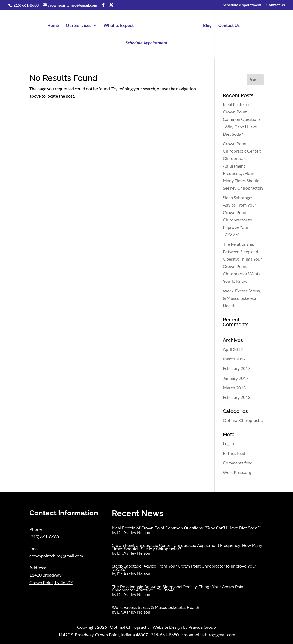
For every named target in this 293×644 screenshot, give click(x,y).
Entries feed (234, 453)
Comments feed (238, 463)
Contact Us (276, 5)
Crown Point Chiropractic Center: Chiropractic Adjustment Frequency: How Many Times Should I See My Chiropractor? (243, 166)
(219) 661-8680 (26, 5)
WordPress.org (237, 472)
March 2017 (234, 359)
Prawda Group (202, 627)
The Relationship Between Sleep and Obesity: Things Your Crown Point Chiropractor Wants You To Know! (178, 588)
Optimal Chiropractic (243, 420)
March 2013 (234, 388)
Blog (207, 26)
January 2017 (236, 378)
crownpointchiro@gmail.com (56, 556)
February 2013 (237, 397)
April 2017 (233, 349)
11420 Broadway (45, 575)
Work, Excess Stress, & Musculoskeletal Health (242, 298)
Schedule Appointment (242, 5)
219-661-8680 (165, 635)
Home (53, 26)
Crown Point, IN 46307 (51, 582)
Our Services (79, 26)
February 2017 (237, 368)
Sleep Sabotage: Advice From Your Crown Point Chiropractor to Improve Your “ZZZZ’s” (184, 568)
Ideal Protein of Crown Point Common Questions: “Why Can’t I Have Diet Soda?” (242, 119)
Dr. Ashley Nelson (134, 532)
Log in (228, 443)
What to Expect (119, 26)
